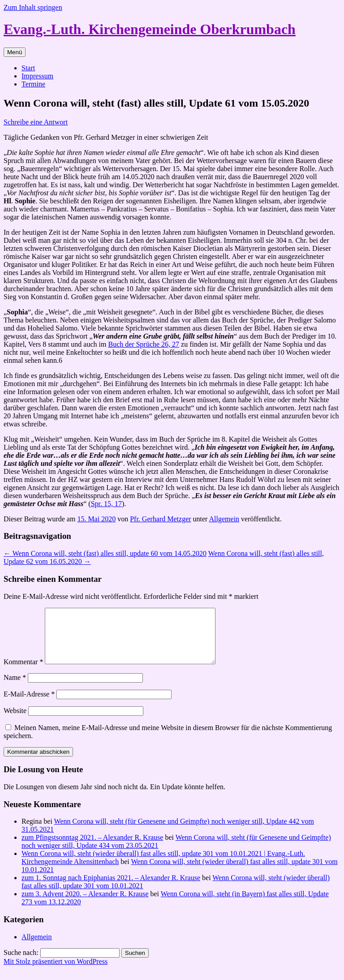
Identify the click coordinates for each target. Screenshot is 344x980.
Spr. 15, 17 (106, 504)
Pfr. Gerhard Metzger (160, 519)
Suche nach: (21, 963)
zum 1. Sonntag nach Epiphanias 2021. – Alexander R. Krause (111, 888)
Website (15, 721)
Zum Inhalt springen (33, 7)
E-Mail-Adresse (29, 705)
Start (28, 68)
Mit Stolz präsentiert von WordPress (56, 972)
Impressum (37, 76)
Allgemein (224, 519)
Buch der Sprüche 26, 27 (144, 344)
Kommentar (23, 673)
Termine (33, 84)
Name (15, 688)
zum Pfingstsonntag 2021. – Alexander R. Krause (92, 848)
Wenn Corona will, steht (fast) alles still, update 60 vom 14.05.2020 (105, 553)
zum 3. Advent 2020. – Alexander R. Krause (85, 905)
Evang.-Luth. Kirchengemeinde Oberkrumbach (150, 29)
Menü (15, 52)
